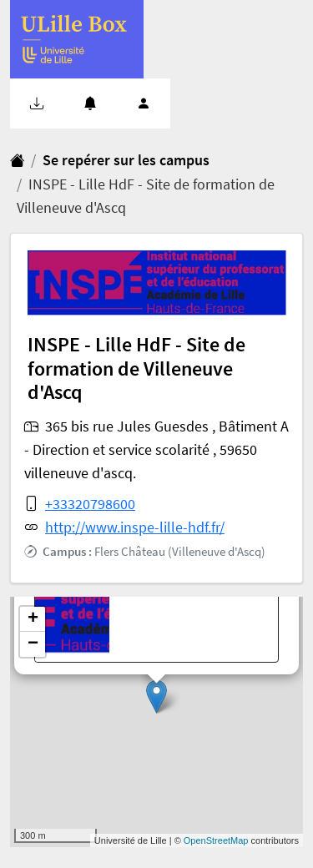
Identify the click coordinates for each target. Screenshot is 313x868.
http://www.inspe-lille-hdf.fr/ (135, 527)
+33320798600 (90, 504)
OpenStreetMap (216, 840)
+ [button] (33, 619)
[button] (37, 103)
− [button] (33, 644)
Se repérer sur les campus (126, 160)
